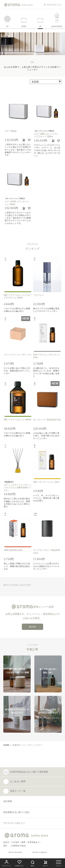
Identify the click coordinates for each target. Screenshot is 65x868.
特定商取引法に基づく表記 (16, 812)
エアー (39, 745)
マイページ (6, 863)
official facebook (15, 852)
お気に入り (19, 863)
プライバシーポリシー (14, 823)
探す (33, 863)
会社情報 (8, 801)
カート (46, 863)
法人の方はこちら (54, 5)
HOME (6, 745)
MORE (33, 627)
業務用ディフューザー (23, 745)
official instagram (40, 852)
